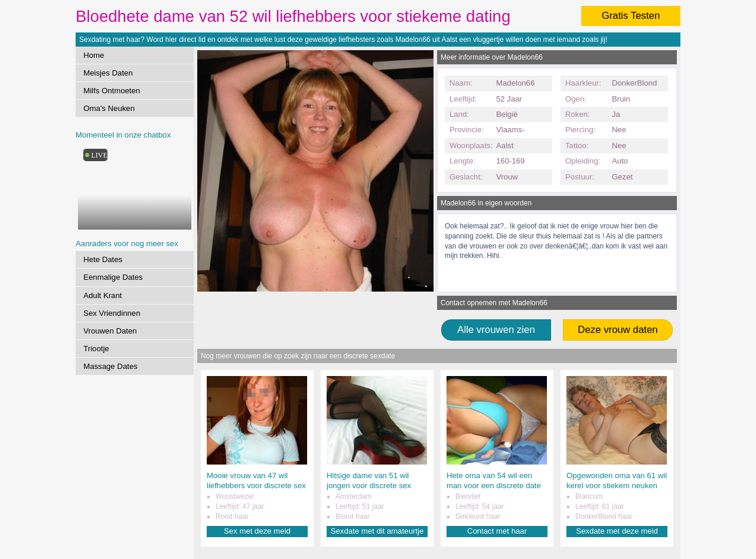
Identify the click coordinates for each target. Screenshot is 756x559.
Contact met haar (497, 531)
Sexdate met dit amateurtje (377, 531)
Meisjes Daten (108, 73)
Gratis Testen (631, 16)
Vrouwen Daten (110, 331)
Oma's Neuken (109, 108)
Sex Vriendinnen (112, 313)
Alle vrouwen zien (496, 330)
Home (94, 55)
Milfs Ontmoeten (112, 91)
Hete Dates (103, 259)
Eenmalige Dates (113, 277)
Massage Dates (110, 366)
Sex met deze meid (257, 531)
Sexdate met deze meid (617, 531)
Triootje (96, 349)
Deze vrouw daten (617, 330)
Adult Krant (102, 295)
